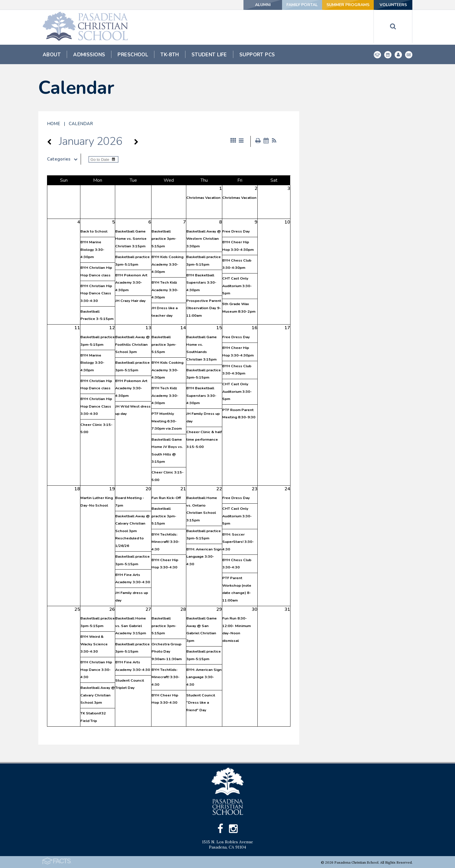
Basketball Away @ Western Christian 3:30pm (204, 239)
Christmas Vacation (203, 198)
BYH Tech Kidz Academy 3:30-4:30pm (165, 290)
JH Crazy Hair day (130, 301)
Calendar (81, 124)
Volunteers (393, 5)
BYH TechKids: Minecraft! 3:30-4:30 (166, 542)
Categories (64, 159)
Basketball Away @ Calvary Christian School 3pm (98, 695)
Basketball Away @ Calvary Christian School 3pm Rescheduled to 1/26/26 (132, 531)
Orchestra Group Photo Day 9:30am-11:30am (167, 652)
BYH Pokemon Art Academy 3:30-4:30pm (131, 283)
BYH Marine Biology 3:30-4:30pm (92, 250)
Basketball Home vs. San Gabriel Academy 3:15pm (131, 626)
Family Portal (302, 5)
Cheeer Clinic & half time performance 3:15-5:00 (204, 439)
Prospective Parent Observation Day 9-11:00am (204, 308)
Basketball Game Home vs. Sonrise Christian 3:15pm (131, 239)
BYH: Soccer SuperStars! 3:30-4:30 (238, 542)
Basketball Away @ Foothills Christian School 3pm (132, 344)
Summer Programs (348, 5)
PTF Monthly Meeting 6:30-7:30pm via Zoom (167, 421)
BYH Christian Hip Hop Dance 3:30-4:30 (96, 670)
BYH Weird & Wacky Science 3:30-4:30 (94, 644)
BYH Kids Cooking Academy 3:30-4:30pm (167, 264)
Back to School (94, 231)
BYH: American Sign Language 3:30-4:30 (204, 557)
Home (54, 124)
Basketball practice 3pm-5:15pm (164, 239)
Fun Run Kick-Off (166, 498)
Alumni (263, 5)
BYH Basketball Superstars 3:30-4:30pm (201, 283)
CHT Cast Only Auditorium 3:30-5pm (237, 286)
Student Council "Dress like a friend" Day (201, 703)
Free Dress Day (236, 231)
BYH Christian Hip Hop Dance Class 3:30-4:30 (96, 293)
